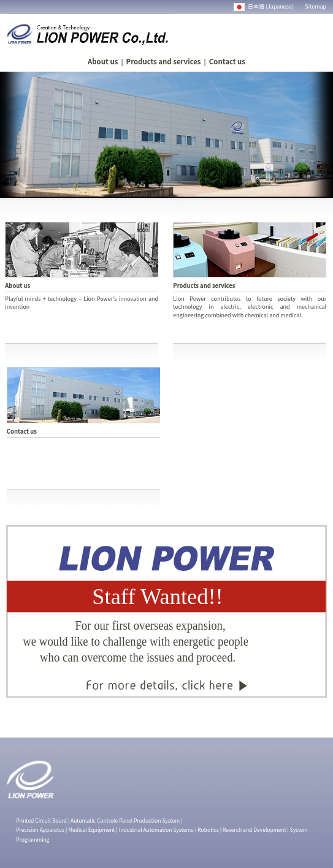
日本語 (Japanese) (264, 6)
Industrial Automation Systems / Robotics (169, 829)
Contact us (227, 61)
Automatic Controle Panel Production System (125, 820)
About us (103, 61)
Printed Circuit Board (41, 820)
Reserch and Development (255, 829)
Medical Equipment (91, 829)
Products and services (164, 61)
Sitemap (316, 6)
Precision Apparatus (40, 829)
